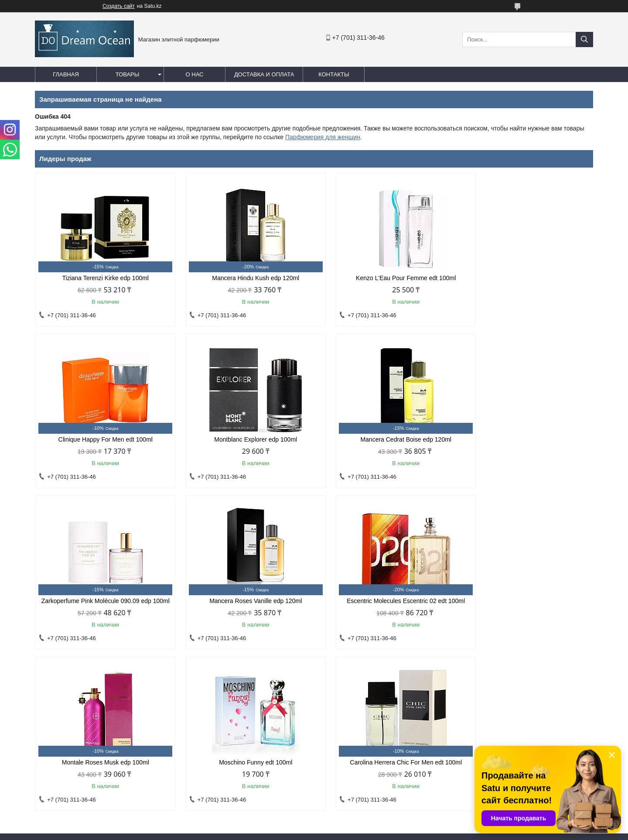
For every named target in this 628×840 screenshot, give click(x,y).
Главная (66, 74)
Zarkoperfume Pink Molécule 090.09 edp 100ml (385, 443)
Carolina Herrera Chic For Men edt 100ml (527, 608)
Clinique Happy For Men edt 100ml (527, 278)
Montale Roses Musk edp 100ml (243, 608)
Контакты (334, 74)
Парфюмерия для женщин (323, 137)
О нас (195, 74)
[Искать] (584, 39)
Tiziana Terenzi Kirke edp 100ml (101, 278)
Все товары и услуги (555, 667)
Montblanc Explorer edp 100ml (101, 439)
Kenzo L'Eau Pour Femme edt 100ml (385, 278)
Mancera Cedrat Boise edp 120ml (243, 439)
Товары (128, 74)
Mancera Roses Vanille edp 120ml (527, 439)
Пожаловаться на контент (353, 832)
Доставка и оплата (264, 74)
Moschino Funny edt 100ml (385, 608)
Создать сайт (119, 6)
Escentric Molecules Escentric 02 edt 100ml (101, 608)
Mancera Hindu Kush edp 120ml (243, 278)
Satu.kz (351, 824)
